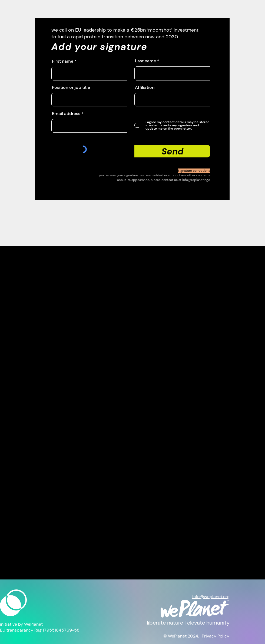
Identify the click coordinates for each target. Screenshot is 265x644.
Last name (145, 61)
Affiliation (145, 87)
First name (63, 61)
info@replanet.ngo (196, 180)
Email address (66, 114)
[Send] (172, 151)
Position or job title (71, 87)
